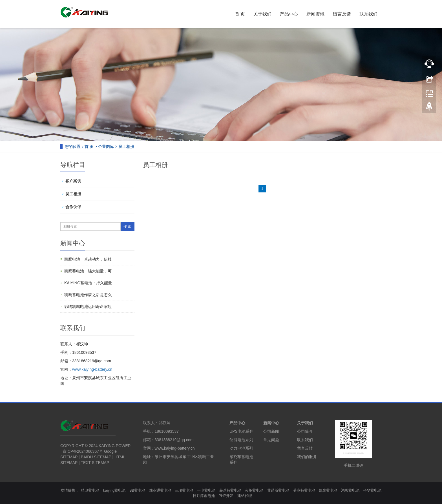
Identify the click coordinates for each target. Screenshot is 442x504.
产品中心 (289, 14)
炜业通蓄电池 (160, 490)
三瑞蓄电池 (184, 490)
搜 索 (127, 227)
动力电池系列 (241, 448)
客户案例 (73, 181)
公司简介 (305, 431)
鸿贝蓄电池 (350, 490)
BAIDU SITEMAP (96, 457)
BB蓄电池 (137, 490)
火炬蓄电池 (254, 490)
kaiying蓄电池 (114, 490)
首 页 (240, 14)
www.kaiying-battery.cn (92, 369)
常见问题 (271, 440)
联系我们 (368, 14)
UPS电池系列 (241, 431)
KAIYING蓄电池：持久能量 (88, 283)
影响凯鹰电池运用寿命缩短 (88, 307)
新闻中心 (271, 423)
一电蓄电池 (206, 490)
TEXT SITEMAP (95, 463)
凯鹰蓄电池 (328, 490)
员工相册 (126, 146)
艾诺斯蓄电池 (278, 490)
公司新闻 (271, 431)
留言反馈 (342, 14)
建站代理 (245, 496)
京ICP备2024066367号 (83, 451)
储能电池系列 (241, 440)
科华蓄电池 (372, 490)
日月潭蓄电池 (204, 496)
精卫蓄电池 (90, 490)
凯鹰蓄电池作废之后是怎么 (88, 295)
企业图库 (106, 146)
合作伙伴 (73, 207)
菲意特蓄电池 (304, 490)
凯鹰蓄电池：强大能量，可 (88, 271)
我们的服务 (307, 457)
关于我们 (262, 14)
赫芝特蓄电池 (230, 490)
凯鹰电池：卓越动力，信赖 (88, 259)
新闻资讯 (315, 14)
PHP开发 (226, 496)
